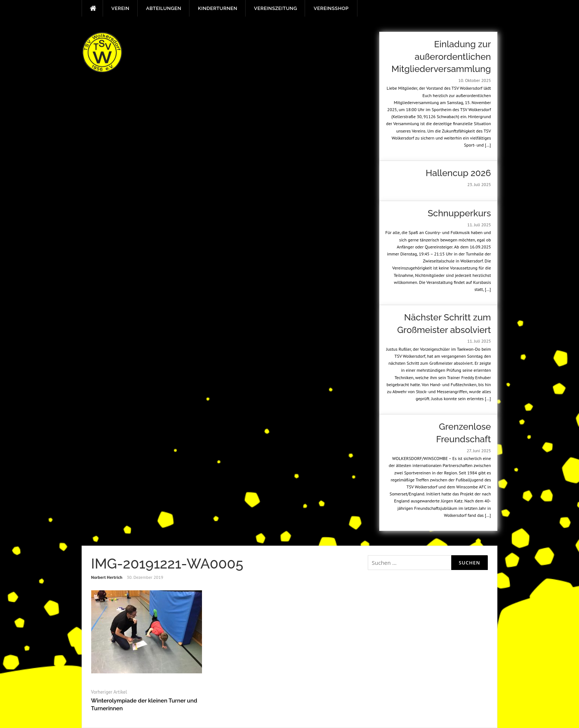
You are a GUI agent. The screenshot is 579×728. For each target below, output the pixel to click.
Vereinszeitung (276, 8)
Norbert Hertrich (107, 577)
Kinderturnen (218, 8)
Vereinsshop (331, 8)
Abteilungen (164, 8)
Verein (121, 8)
